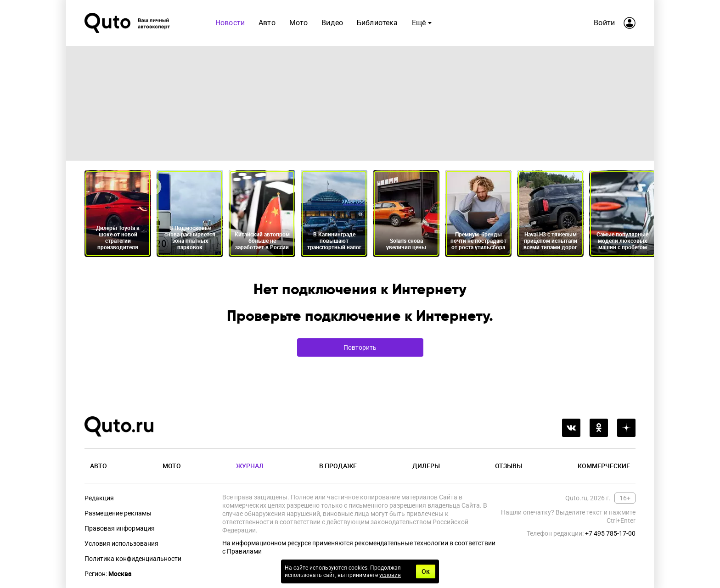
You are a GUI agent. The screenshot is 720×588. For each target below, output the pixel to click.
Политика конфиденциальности (133, 559)
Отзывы (509, 466)
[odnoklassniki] (599, 428)
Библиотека (377, 23)
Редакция (99, 498)
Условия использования (121, 543)
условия (390, 575)
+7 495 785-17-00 (610, 533)
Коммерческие (604, 466)
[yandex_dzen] (626, 428)
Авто (267, 23)
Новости (230, 23)
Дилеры (426, 466)
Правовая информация (120, 528)
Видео (332, 23)
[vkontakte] (571, 428)
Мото (299, 23)
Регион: (108, 574)
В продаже (338, 466)
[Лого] (128, 23)
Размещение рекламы (118, 513)
